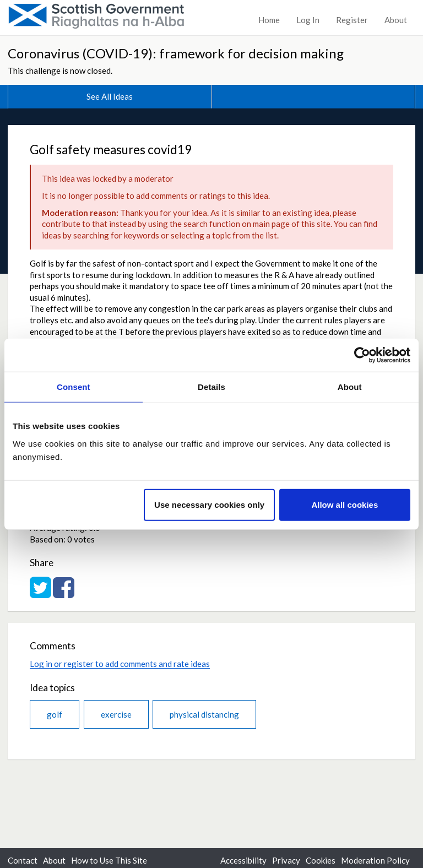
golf (55, 714)
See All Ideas (110, 96)
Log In (308, 20)
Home (269, 20)
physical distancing (204, 714)
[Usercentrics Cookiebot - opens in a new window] (362, 355)
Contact (23, 860)
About (396, 20)
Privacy (286, 860)
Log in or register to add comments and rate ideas (120, 664)
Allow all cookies (345, 504)
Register (352, 20)
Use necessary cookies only (209, 504)
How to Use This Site (109, 860)
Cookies (321, 860)
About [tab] (350, 387)
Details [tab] (211, 387)
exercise (116, 714)
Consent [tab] (74, 387)
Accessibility (243, 860)
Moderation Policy (375, 860)
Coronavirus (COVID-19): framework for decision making (176, 53)
